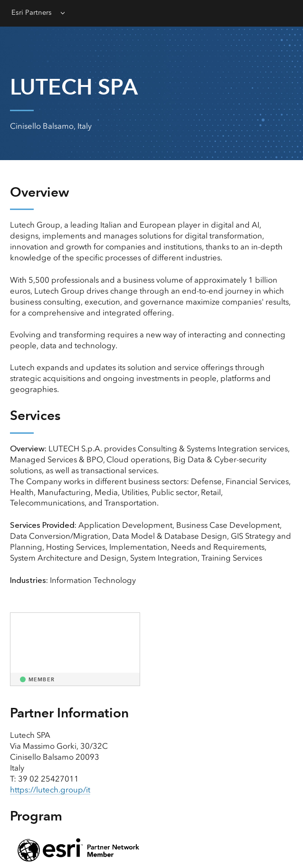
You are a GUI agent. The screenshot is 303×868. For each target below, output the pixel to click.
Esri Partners (32, 12)
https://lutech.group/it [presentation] (50, 790)
